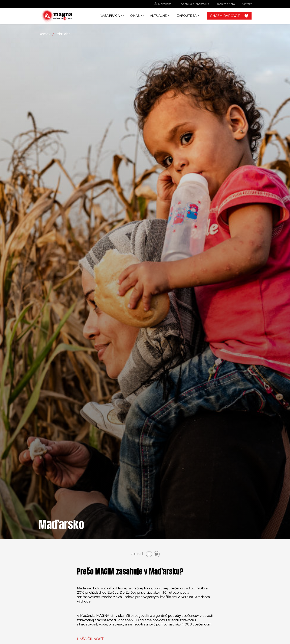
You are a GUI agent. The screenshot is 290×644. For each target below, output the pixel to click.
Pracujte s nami (225, 4)
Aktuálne (158, 16)
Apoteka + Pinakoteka (195, 4)
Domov (44, 34)
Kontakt (247, 4)
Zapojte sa (187, 16)
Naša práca (110, 16)
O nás (135, 16)
